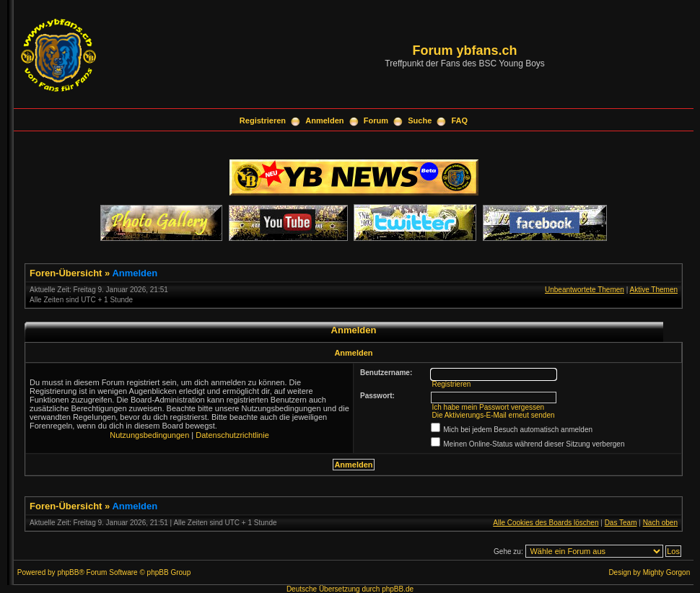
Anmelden (324, 120)
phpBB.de (398, 589)
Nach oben (660, 523)
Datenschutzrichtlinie (232, 435)
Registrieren (263, 120)
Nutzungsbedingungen (149, 435)
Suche (420, 120)
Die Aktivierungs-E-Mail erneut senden (493, 415)
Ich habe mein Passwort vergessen (488, 407)
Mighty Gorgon (667, 572)
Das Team (621, 523)
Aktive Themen (653, 290)
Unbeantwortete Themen (585, 290)
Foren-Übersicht (66, 273)
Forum (376, 120)
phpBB (68, 572)
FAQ (460, 120)
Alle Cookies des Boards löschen (546, 523)
